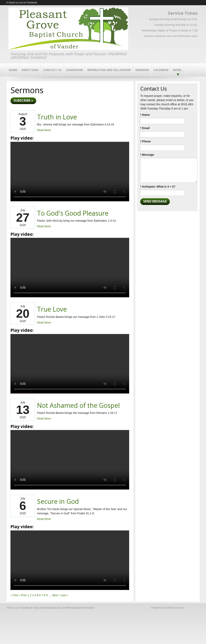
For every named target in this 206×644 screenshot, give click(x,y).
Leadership (74, 70)
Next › (56, 595)
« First (14, 595)
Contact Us (52, 70)
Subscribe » (23, 100)
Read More (44, 130)
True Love (52, 309)
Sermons (142, 70)
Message (147, 155)
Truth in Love (57, 117)
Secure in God (58, 501)
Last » (64, 595)
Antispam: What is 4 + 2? (158, 187)
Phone (145, 141)
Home (13, 70)
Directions (30, 70)
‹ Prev (23, 595)
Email (145, 128)
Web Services (176, 608)
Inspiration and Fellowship (109, 70)
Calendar (161, 70)
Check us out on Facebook (23, 3)
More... (178, 70)
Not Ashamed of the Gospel (78, 405)
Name (145, 115)
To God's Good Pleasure (73, 213)
